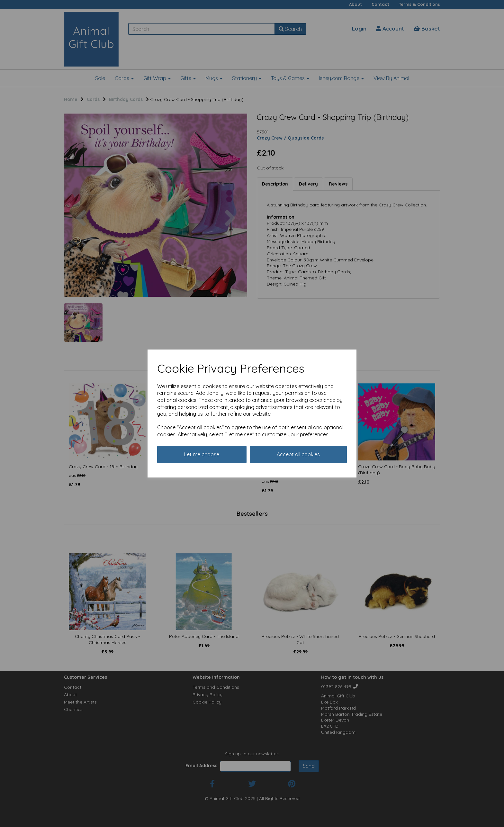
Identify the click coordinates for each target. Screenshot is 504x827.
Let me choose (202, 454)
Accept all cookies (298, 454)
